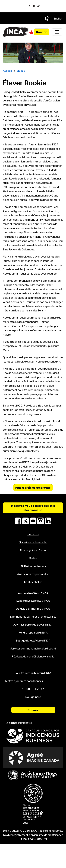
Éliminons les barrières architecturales (33, 617)
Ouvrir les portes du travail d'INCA (33, 624)
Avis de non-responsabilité (33, 574)
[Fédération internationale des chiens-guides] (33, 793)
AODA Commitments (33, 566)
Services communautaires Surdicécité (33, 648)
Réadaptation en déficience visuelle (33, 656)
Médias (33, 558)
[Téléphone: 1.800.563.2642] (47, 18)
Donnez (41, 32)
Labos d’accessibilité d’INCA (33, 601)
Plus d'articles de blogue (33, 488)
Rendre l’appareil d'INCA (33, 632)
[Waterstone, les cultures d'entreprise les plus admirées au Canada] (33, 814)
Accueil (7, 71)
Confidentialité (33, 582)
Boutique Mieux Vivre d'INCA (33, 640)
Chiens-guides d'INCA (33, 550)
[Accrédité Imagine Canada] (33, 758)
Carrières (33, 534)
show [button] (34, 6)
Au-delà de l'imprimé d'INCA (33, 609)
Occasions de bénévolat (33, 542)
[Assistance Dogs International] (33, 775)
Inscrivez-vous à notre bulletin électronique (33, 508)
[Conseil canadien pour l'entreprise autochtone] (33, 733)
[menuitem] (58, 18)
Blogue (21, 71)
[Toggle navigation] (57, 32)
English (58, 18)
